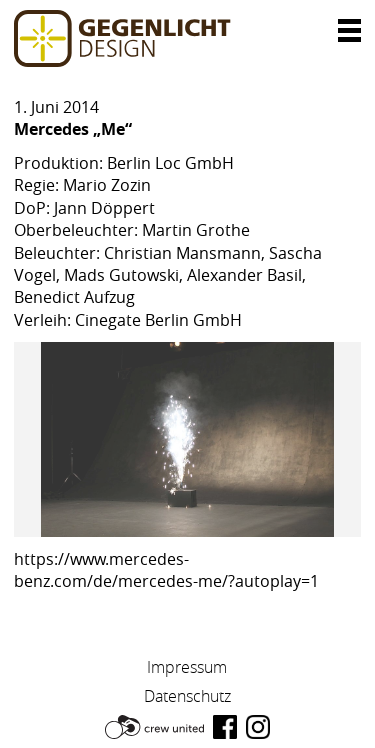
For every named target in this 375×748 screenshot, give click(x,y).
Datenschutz (187, 696)
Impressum (187, 667)
